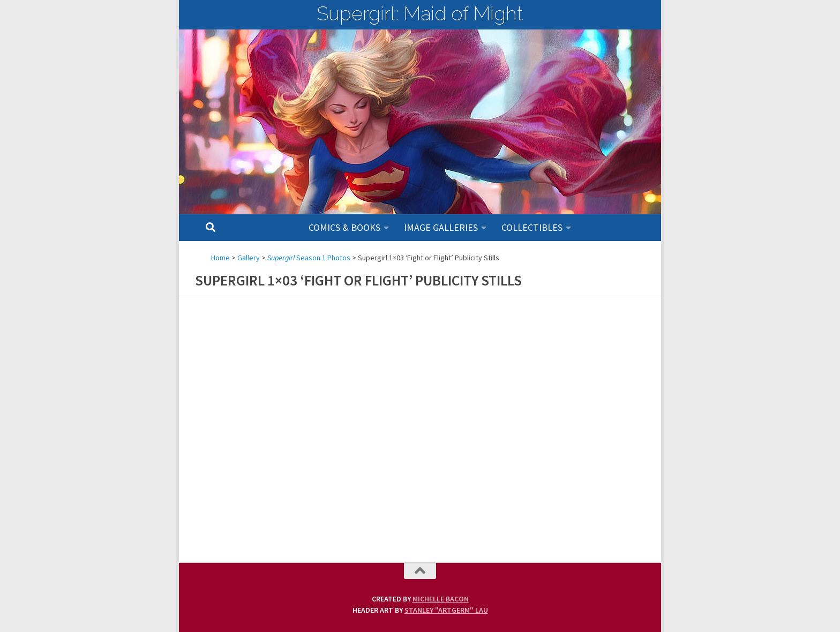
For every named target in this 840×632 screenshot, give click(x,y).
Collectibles (532, 227)
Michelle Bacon (441, 599)
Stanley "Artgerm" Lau (446, 610)
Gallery (249, 258)
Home (220, 258)
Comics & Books (344, 227)
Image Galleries (441, 227)
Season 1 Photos (309, 258)
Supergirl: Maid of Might (420, 13)
